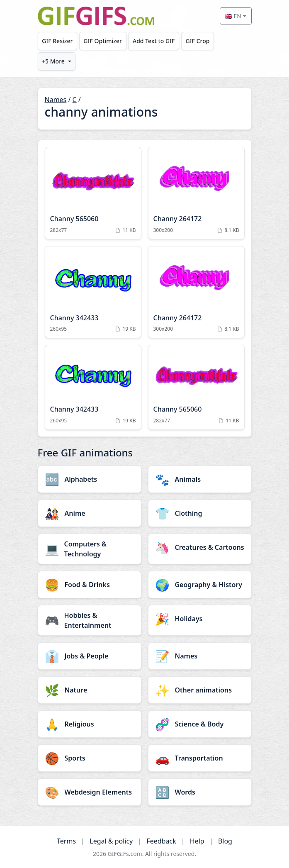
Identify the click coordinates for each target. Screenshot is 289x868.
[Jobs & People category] (90, 656)
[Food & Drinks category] (90, 585)
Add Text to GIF (154, 41)
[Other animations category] (200, 690)
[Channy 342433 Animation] (93, 292)
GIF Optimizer (103, 41)
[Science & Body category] (200, 724)
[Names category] (200, 656)
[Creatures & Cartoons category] (200, 547)
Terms (66, 841)
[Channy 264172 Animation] (196, 193)
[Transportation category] (200, 758)
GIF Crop (197, 41)
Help (197, 841)
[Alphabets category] (90, 479)
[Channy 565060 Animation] (93, 193)
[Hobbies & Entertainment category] (90, 620)
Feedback (161, 841)
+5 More (53, 61)
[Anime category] (90, 513)
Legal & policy (111, 841)
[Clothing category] (200, 513)
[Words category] (200, 792)
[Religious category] (90, 724)
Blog (225, 841)
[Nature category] (90, 690)
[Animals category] (200, 479)
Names (56, 100)
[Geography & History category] (200, 585)
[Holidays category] (200, 619)
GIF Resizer (57, 41)
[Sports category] (90, 758)
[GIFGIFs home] (96, 16)
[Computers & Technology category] (90, 549)
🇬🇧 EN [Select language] (233, 16)
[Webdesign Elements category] (90, 792)
